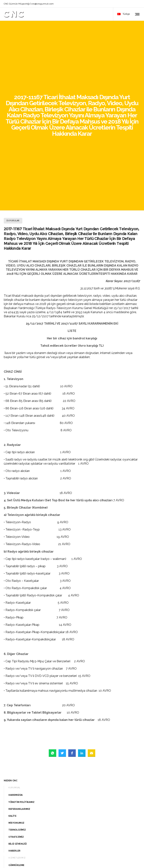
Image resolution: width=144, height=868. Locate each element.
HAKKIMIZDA (16, 674)
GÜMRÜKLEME (16, 744)
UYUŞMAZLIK (16, 758)
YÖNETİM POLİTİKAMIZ (21, 681)
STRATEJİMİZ (16, 716)
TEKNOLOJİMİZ (17, 709)
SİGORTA (13, 779)
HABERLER (14, 730)
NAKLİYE (13, 765)
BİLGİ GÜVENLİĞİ (18, 723)
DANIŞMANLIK (16, 751)
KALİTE (12, 695)
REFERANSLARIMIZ (19, 688)
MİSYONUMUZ (16, 702)
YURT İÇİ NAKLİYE (18, 772)
